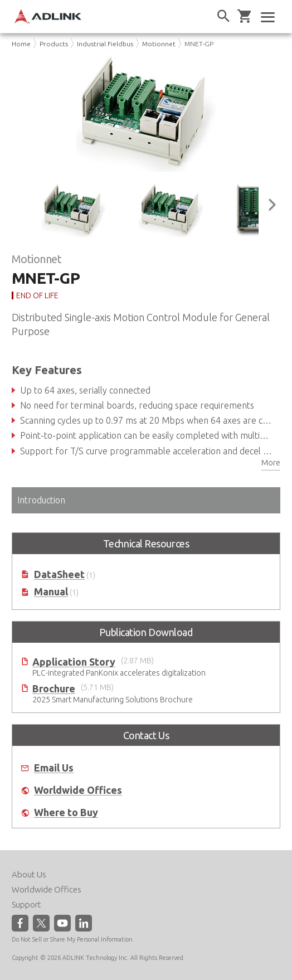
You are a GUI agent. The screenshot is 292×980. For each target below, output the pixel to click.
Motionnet (159, 44)
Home (21, 44)
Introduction (41, 500)
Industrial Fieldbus (105, 44)
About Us (29, 874)
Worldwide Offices (78, 790)
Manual (51, 592)
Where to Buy (66, 812)
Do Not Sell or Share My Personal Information (72, 939)
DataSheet (59, 574)
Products (54, 44)
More (271, 463)
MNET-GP (199, 44)
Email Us (54, 768)
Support (26, 904)
